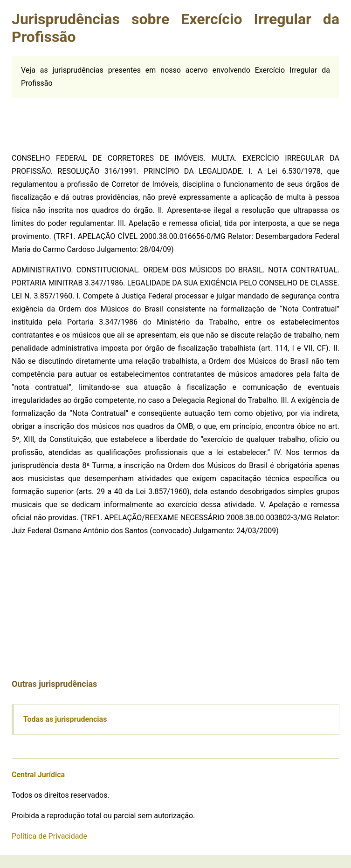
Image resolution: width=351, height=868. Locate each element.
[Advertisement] (82, 121)
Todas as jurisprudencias (65, 719)
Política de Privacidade (49, 836)
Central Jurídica (38, 775)
